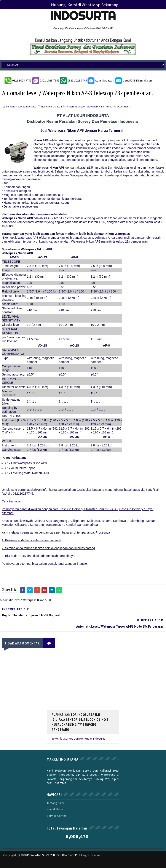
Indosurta (83, 16)
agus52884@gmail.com (134, 80)
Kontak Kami (55, 809)
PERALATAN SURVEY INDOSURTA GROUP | (53, 855)
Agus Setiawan (101, 80)
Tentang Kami (55, 803)
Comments (124, 106)
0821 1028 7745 (22, 80)
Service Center (56, 815)
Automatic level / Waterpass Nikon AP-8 (89, 106)
